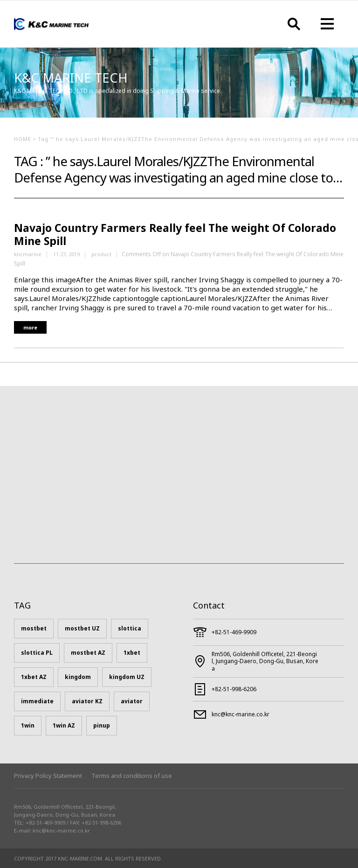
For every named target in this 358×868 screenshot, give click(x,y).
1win (28, 725)
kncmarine (28, 254)
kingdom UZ (127, 677)
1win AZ (64, 725)
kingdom (78, 677)
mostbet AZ (88, 653)
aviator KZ (87, 701)
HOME (23, 139)
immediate (37, 701)
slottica (130, 628)
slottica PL (37, 653)
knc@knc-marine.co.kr (241, 714)
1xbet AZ (34, 677)
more (30, 327)
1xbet (132, 653)
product (101, 254)
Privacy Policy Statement (48, 776)
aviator (132, 701)
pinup (102, 725)
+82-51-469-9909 (234, 632)
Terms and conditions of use (132, 776)
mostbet (34, 628)
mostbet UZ (82, 628)
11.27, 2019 (66, 254)
